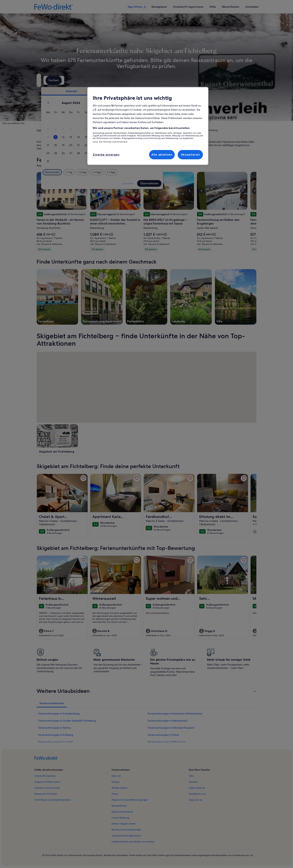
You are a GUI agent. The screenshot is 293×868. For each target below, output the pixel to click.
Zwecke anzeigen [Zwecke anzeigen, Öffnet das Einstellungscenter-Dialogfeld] (106, 155)
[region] (148, 126)
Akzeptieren (190, 155)
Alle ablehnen (162, 155)
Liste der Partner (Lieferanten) (110, 142)
